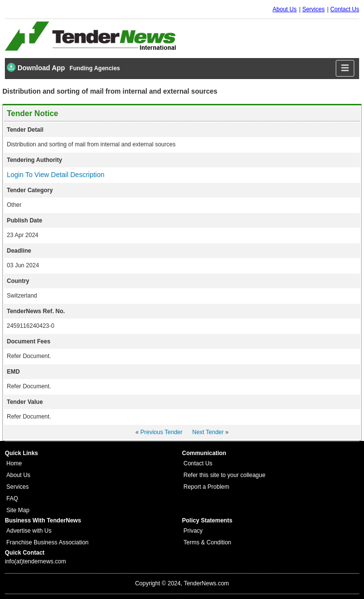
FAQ (12, 499)
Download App (36, 67)
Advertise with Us (29, 531)
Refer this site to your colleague (225, 475)
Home (14, 463)
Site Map (18, 510)
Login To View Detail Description (56, 175)
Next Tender (208, 432)
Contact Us (345, 9)
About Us (284, 9)
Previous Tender (162, 432)
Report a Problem (207, 487)
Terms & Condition (208, 542)
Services (313, 9)
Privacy (193, 531)
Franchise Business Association (48, 542)
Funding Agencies (95, 68)
